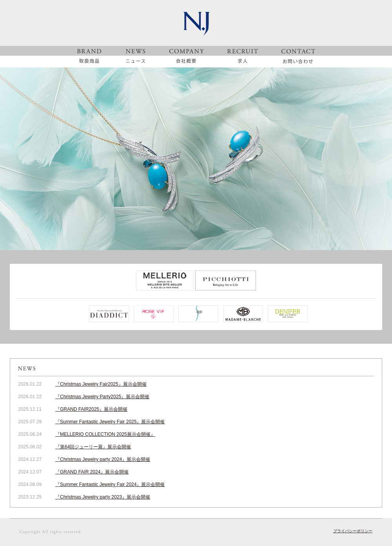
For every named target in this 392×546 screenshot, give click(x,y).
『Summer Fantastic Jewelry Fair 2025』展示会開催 (110, 422)
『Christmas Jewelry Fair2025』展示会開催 (101, 384)
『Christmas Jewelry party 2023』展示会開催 (103, 497)
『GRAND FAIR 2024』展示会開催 (92, 472)
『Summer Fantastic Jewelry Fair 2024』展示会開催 (110, 484)
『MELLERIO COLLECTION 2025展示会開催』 (105, 434)
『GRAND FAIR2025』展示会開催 (91, 409)
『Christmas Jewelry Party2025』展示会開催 (102, 397)
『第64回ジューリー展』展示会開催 (93, 447)
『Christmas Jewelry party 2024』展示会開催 (103, 459)
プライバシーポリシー (353, 531)
